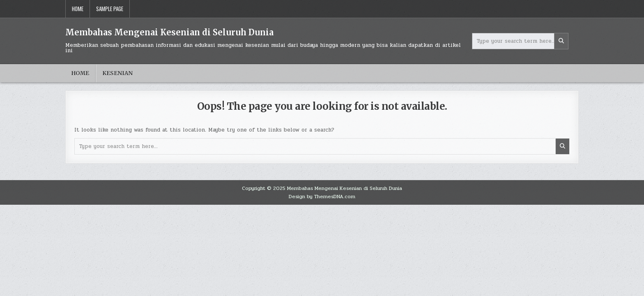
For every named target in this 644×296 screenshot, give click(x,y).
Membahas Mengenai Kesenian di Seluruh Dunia (169, 32)
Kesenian (117, 73)
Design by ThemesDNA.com (322, 197)
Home (78, 9)
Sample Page (110, 9)
